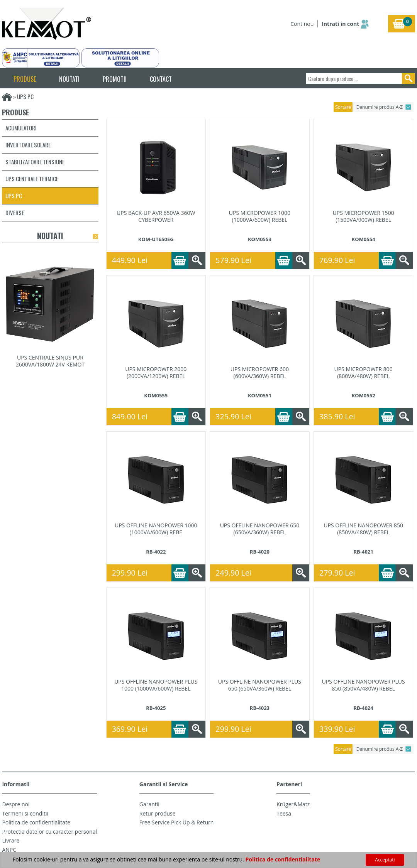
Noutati (50, 236)
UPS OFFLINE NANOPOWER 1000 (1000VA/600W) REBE (156, 529)
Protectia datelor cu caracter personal (49, 832)
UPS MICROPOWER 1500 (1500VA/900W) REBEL (364, 216)
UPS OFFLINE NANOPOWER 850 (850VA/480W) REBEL (363, 529)
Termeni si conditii (25, 813)
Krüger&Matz (293, 804)
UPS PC (14, 196)
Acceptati (385, 860)
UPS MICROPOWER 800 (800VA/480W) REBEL (364, 373)
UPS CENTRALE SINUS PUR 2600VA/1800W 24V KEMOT (50, 361)
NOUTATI (69, 79)
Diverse (15, 213)
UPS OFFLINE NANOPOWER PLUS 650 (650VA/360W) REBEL (260, 685)
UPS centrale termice (32, 179)
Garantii (149, 804)
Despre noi (16, 804)
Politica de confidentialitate (36, 822)
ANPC (9, 850)
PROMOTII (115, 79)
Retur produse (158, 813)
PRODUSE (25, 79)
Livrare (11, 840)
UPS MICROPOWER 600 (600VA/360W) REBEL (260, 373)
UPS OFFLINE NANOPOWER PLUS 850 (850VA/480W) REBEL (363, 685)
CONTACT (161, 79)
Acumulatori (21, 128)
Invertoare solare (28, 145)
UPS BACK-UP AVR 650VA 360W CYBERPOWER (156, 216)
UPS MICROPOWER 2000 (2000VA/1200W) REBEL (156, 373)
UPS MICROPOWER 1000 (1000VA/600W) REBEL (260, 216)
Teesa (284, 813)
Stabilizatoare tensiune (35, 162)
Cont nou (302, 24)
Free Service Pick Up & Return (177, 822)
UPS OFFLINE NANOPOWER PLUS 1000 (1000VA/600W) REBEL (156, 685)
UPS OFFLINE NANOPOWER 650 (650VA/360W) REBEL (260, 529)
